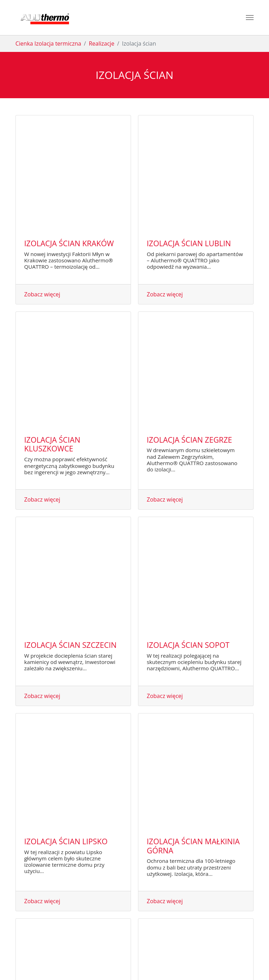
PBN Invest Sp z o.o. (73, 960)
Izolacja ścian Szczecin (70, 325)
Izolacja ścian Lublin (189, 137)
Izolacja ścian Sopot (188, 325)
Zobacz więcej (42, 188)
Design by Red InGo (213, 960)
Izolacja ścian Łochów (70, 603)
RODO (183, 960)
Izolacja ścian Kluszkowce (52, 231)
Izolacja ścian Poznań (69, 693)
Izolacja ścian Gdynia (67, 513)
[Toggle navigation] (250, 18)
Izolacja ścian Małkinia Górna (193, 419)
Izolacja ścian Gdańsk (191, 513)
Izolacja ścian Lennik (189, 693)
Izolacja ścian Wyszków (194, 603)
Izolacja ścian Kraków (69, 137)
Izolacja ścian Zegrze (189, 226)
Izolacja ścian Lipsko (66, 415)
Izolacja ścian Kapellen (71, 789)
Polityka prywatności (151, 960)
